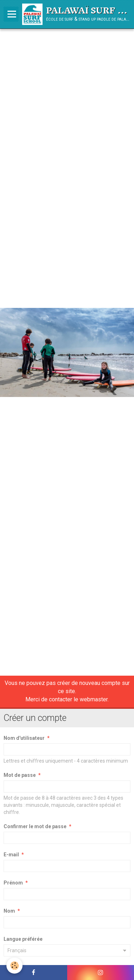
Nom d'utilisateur (24, 738)
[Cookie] (14, 966)
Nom (9, 911)
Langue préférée (23, 939)
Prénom (13, 883)
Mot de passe (20, 775)
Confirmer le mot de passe (35, 826)
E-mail (11, 855)
